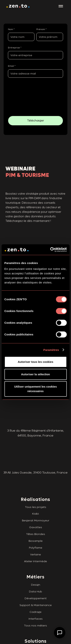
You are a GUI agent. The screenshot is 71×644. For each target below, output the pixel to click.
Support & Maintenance (36, 603)
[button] (61, 6)
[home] (18, 6)
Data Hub (35, 589)
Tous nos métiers (35, 623)
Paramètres (51, 350)
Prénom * (41, 29)
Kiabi (35, 511)
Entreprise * (15, 48)
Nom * (11, 29)
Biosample (36, 538)
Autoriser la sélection (35, 374)
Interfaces (36, 616)
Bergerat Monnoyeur (36, 518)
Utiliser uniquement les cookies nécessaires (35, 389)
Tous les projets (36, 505)
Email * (12, 66)
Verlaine (35, 552)
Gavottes (36, 525)
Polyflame (36, 545)
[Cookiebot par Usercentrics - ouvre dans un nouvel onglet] (51, 250)
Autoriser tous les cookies (36, 362)
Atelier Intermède (35, 559)
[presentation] (20, 95)
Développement (36, 596)
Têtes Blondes (36, 531)
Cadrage (35, 609)
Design (36, 582)
